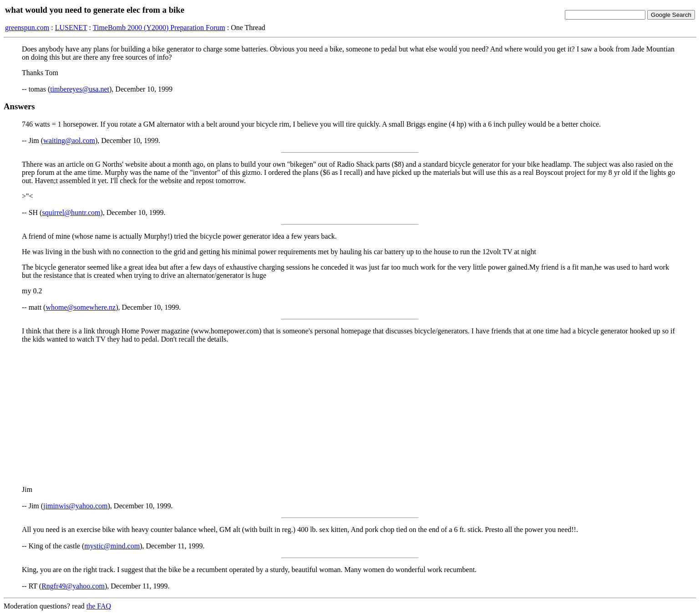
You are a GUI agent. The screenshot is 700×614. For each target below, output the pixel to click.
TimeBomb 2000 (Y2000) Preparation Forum (159, 28)
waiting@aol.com (69, 141)
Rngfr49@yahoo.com (73, 586)
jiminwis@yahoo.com (75, 506)
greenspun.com (27, 28)
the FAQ (99, 606)
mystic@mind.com (112, 546)
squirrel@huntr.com (71, 212)
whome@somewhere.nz (81, 307)
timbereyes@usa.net (80, 89)
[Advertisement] (350, 414)
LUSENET (71, 28)
